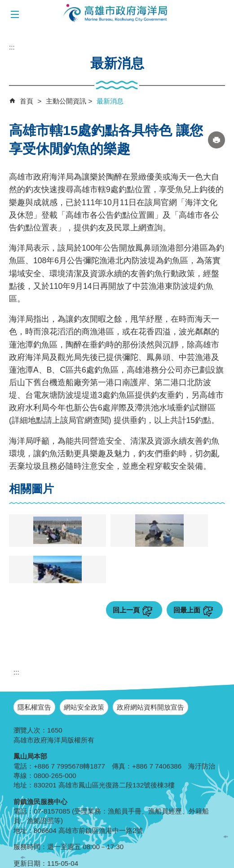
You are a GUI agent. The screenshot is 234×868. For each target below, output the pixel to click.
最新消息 (110, 101)
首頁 (26, 101)
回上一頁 (126, 610)
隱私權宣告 (34, 707)
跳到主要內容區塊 (5, 5)
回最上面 (187, 610)
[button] (15, 15)
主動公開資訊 (66, 101)
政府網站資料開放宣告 (150, 707)
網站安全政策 (84, 707)
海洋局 (116, 13)
